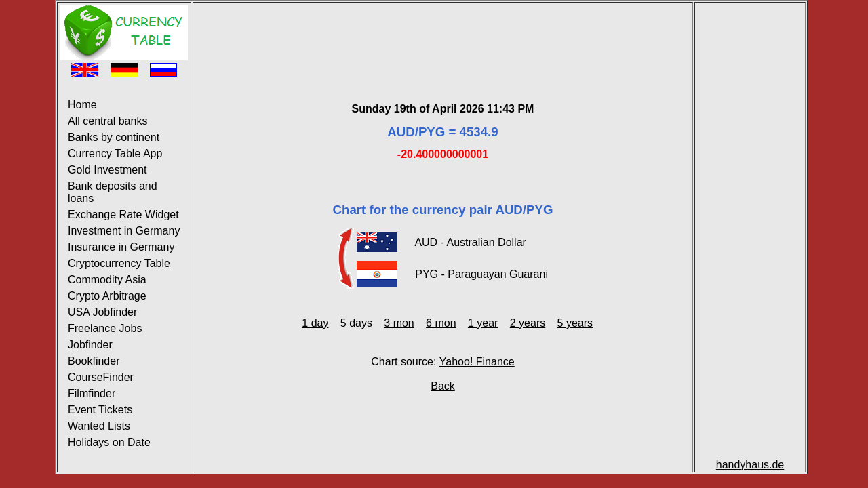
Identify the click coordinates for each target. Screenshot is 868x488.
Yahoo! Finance (477, 362)
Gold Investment (107, 170)
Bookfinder (94, 361)
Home (82, 105)
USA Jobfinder (102, 312)
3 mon (399, 323)
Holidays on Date (109, 442)
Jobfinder (90, 345)
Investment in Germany (124, 231)
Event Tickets (100, 410)
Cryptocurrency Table (119, 263)
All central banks (107, 121)
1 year (483, 323)
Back (443, 386)
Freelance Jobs (105, 328)
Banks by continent (114, 137)
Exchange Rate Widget (123, 215)
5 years (575, 323)
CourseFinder (101, 377)
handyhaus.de (750, 465)
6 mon (441, 323)
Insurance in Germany (121, 247)
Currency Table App (115, 154)
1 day (315, 323)
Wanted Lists (99, 426)
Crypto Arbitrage (107, 296)
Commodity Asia (107, 280)
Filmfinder (92, 393)
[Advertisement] (443, 36)
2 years (528, 323)
